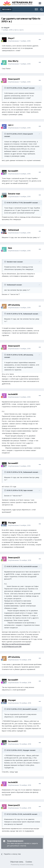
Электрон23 (14, 79)
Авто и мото (19, 30)
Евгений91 (13, 171)
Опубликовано (19, 41)
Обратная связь (17, 862)
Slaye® (7, 28)
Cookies (29, 862)
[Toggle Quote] (5, 88)
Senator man (14, 194)
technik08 (13, 394)
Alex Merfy (13, 61)
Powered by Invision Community (22, 865)
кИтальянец (14, 305)
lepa (10, 248)
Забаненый (13, 230)
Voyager (12, 523)
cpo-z (11, 125)
